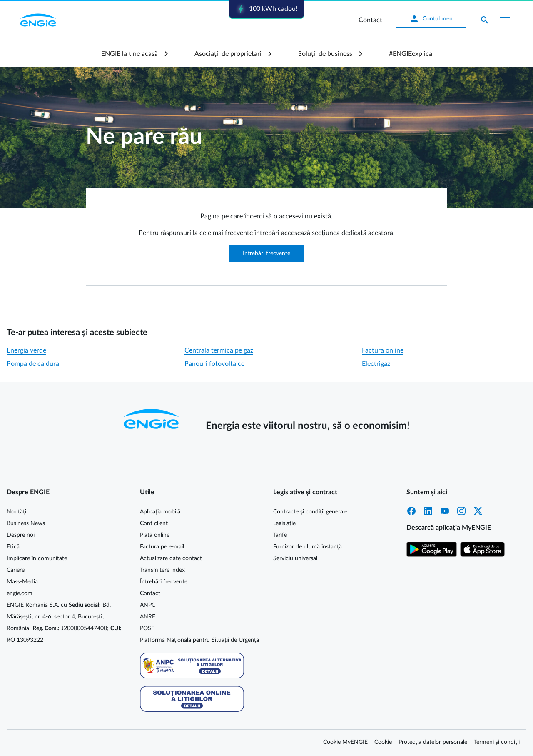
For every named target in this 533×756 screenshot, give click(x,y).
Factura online (383, 350)
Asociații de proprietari (228, 54)
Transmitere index (162, 570)
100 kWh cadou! (266, 9)
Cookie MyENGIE (345, 742)
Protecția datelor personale (433, 742)
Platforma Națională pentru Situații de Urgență (199, 640)
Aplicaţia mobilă (160, 512)
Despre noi (21, 535)
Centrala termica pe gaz (219, 350)
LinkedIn (428, 511)
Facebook (411, 511)
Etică (13, 547)
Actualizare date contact (171, 558)
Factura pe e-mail (162, 547)
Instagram (461, 511)
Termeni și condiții (497, 742)
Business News (26, 523)
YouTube (445, 511)
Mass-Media (22, 582)
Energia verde (26, 350)
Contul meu (431, 19)
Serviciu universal (295, 558)
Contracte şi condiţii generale (310, 512)
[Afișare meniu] (505, 20)
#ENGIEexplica (411, 54)
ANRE (148, 617)
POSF (147, 628)
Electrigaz (376, 364)
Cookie (383, 742)
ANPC (148, 605)
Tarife (280, 535)
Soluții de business (325, 54)
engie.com (20, 593)
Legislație (284, 523)
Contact (370, 20)
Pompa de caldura (33, 364)
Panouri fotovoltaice (214, 364)
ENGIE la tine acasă (130, 54)
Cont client (154, 523)
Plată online (155, 535)
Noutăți (16, 512)
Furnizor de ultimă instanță (308, 547)
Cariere (16, 570)
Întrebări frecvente (266, 253)
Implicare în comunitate (37, 558)
